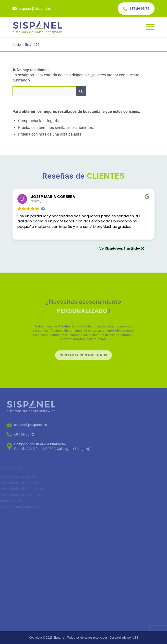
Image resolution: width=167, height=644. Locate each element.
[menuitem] (148, 27)
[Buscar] (49, 91)
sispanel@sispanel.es (35, 9)
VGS (135, 638)
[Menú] (148, 27)
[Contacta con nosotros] (83, 345)
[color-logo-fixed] (69, 27)
